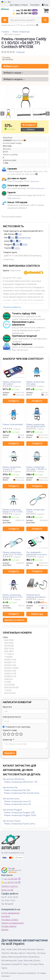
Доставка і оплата (19, 5)
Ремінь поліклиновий (13, 424)
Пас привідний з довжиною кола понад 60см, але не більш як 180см (37, 553)
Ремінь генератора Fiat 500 (17, 790)
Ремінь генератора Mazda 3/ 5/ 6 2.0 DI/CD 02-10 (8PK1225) (13, 510)
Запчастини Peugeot (12, 810)
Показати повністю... (12, 307)
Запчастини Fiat (10, 787)
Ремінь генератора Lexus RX (18, 804)
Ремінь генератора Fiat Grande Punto (22, 793)
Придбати (29, 125)
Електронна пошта (12, 717)
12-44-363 (22, 10)
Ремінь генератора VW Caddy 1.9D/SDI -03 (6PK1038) (37, 468)
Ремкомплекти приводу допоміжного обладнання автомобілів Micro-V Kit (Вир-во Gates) (37, 596)
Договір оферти (9, 926)
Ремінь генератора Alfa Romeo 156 (21, 782)
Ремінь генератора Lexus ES (18, 801)
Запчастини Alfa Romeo (14, 779)
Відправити (10, 753)
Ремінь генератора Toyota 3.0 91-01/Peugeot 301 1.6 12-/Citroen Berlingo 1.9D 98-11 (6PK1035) (13, 468)
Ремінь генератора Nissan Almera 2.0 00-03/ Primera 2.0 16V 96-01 (13, 596)
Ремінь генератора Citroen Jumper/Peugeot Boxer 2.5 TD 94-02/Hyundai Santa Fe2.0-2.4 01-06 (37, 510)
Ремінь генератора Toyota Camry (20, 824)
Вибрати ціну (37, 614)
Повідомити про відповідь (17, 727)
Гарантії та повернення (12, 923)
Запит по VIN (7, 890)
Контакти (35, 5)
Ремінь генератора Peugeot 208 (19, 812)
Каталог (5, 929)
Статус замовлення (10, 913)
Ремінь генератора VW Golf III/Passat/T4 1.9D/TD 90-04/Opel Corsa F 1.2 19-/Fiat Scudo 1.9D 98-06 (36, 425)
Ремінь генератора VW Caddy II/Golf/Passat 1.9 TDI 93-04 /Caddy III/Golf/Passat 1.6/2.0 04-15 (36, 383)
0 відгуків (20, 52)
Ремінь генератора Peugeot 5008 (20, 815)
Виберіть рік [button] (11, 66)
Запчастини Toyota (12, 821)
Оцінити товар (10, 730)
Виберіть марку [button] (13, 73)
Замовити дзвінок (10, 886)
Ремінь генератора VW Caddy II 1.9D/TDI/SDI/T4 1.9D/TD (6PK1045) (12, 383)
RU (9, 2)
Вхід (45, 5)
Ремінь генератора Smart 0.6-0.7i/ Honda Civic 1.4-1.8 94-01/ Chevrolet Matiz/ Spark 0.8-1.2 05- (13, 553)
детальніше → (36, 181)
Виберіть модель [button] (14, 79)
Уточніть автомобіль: (8, 58)
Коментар (8, 740)
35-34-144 (22, 13)
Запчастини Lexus (11, 798)
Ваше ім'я (7, 707)
